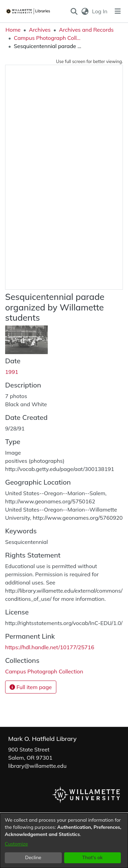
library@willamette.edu (37, 766)
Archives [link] (40, 30)
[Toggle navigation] (118, 11)
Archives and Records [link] (86, 30)
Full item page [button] (31, 687)
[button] (74, 11)
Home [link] (13, 30)
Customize (16, 844)
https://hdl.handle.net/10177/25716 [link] (50, 647)
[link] (44, 671)
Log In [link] (100, 11)
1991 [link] (12, 372)
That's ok (93, 857)
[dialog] (64, 841)
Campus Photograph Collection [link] (48, 38)
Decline (33, 857)
